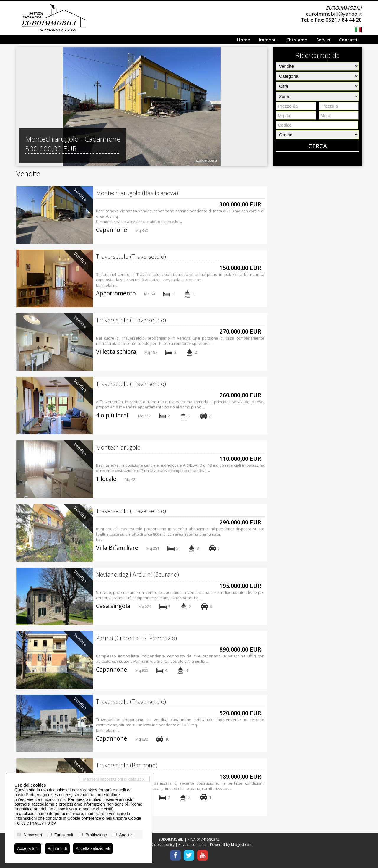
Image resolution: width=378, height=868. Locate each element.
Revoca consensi (192, 844)
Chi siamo (297, 40)
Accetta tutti (28, 848)
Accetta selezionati (93, 848)
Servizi (323, 40)
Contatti (348, 40)
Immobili (268, 40)
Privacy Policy (43, 823)
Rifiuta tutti (57, 848)
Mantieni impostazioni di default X (114, 779)
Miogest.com (242, 844)
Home (244, 40)
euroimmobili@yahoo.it (334, 14)
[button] (22, 106)
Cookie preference (84, 818)
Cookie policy (163, 844)
